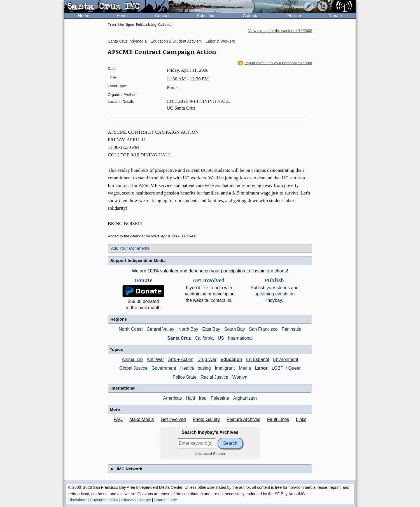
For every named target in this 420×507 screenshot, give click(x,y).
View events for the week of (280, 31)
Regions (119, 319)
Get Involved (173, 419)
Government (164, 368)
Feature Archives (244, 419)
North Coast (131, 329)
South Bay (235, 329)
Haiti (190, 398)
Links (301, 419)
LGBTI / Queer (286, 368)
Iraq (203, 398)
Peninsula (291, 329)
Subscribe (206, 16)
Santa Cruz (179, 338)
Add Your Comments (130, 248)
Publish (294, 16)
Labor (261, 368)
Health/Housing (196, 368)
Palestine (220, 398)
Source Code (165, 500)
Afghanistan (245, 398)
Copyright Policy (104, 500)
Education (231, 359)
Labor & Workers (220, 41)
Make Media (142, 419)
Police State (185, 377)
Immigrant (225, 368)
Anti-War (155, 359)
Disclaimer (77, 500)
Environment (286, 359)
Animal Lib (132, 359)
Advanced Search (210, 454)
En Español (258, 359)
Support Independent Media (138, 261)
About (122, 16)
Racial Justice (214, 377)
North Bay (188, 329)
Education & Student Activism (176, 41)
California (204, 338)
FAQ (118, 419)
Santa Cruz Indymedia (127, 41)
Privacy (128, 500)
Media (245, 368)
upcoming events (271, 294)
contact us (221, 300)
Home (84, 16)
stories (278, 288)
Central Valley (160, 329)
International (240, 338)
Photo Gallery (206, 419)
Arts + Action (181, 359)
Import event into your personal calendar (275, 63)
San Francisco (263, 329)
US (221, 338)
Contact (162, 16)
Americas (173, 398)
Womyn (240, 377)
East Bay (211, 329)
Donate (335, 16)
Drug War (207, 359)
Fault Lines (278, 419)
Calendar (251, 16)
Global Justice (133, 368)
